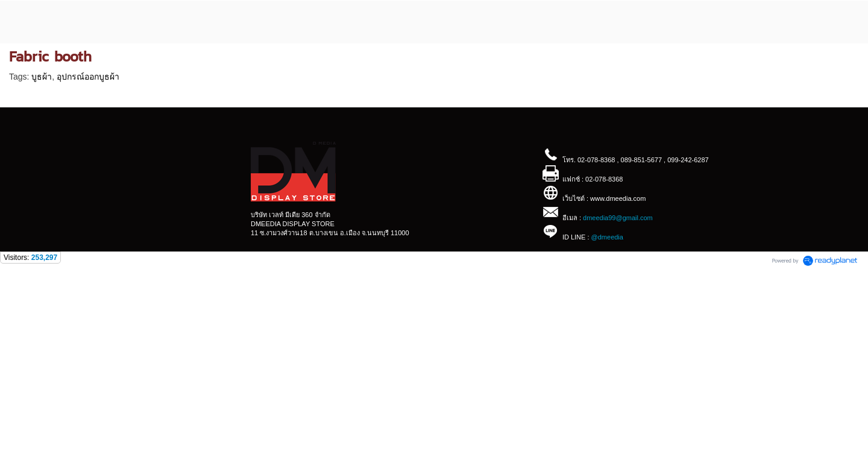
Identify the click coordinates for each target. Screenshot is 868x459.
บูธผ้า (42, 77)
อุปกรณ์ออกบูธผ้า (88, 77)
